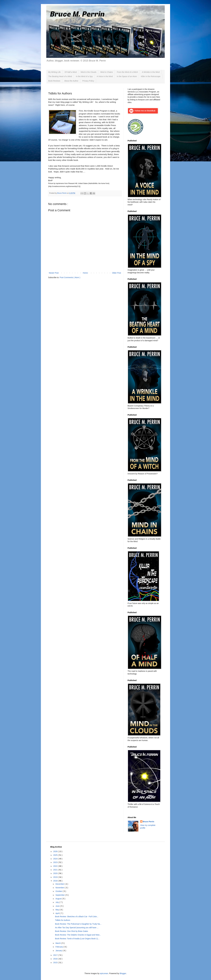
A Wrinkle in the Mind (151, 72)
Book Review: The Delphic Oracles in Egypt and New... (78, 935)
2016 (56, 959)
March (58, 943)
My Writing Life (54, 72)
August (59, 899)
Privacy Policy (88, 81)
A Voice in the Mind (105, 76)
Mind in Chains (107, 72)
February (59, 947)
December (60, 884)
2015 (56, 963)
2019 (56, 877)
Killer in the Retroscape (151, 76)
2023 (56, 862)
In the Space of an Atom (127, 76)
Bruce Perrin (149, 822)
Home (85, 273)
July (57, 902)
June (58, 906)
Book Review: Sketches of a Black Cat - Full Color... (77, 917)
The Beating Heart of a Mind (60, 76)
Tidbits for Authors (63, 920)
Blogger (123, 973)
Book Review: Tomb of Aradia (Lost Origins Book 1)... (77, 939)
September (60, 895)
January (59, 951)
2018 (56, 881)
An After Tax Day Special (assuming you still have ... (77, 928)
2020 (56, 873)
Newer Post (54, 273)
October (59, 891)
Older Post (117, 273)
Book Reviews (54, 81)
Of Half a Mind (71, 72)
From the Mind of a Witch (127, 72)
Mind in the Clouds (89, 72)
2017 (56, 955)
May (57, 910)
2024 (56, 859)
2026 (56, 851)
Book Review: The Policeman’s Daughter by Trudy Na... (78, 924)
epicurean (104, 973)
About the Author (71, 81)
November (60, 888)
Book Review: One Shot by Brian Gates (72, 931)
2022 (56, 866)
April (58, 913)
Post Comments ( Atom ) (70, 277)
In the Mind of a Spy (84, 76)
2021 (56, 870)
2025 (56, 855)
